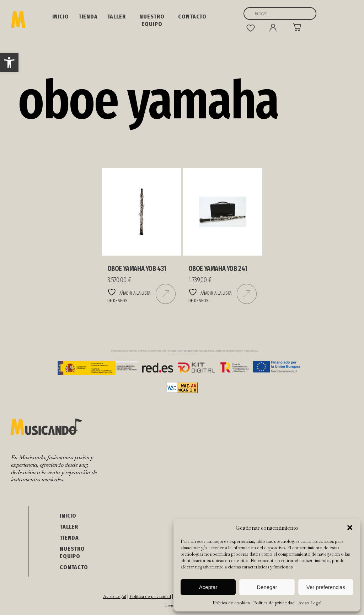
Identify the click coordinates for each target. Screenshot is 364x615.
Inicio (61, 17)
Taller (117, 17)
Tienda (88, 17)
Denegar (267, 587)
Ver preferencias (326, 587)
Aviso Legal (310, 603)
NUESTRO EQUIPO (152, 20)
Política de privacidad (274, 603)
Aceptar (208, 587)
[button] (9, 63)
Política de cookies (231, 603)
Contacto (192, 17)
